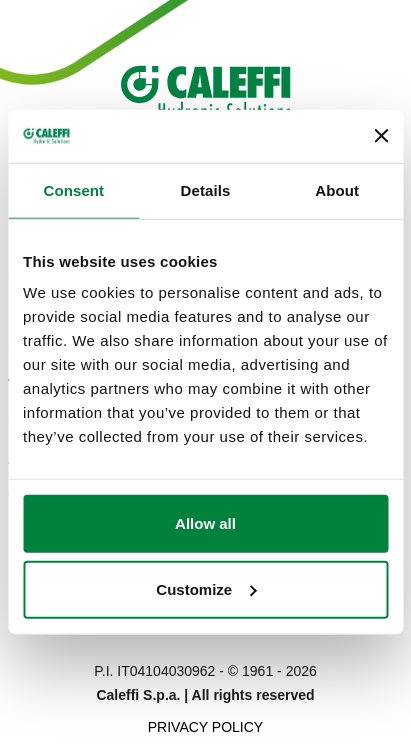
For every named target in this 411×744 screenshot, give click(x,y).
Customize (206, 588)
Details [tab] (206, 189)
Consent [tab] (73, 189)
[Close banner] (381, 136)
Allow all (205, 523)
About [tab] (337, 189)
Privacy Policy (205, 727)
